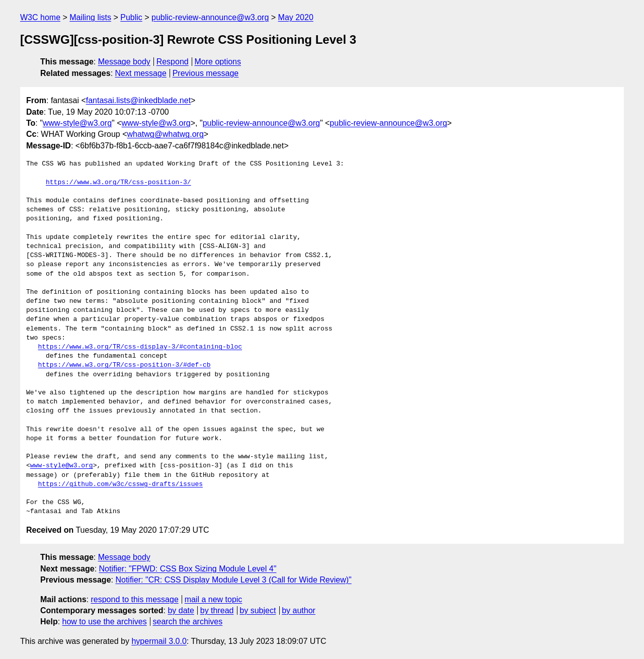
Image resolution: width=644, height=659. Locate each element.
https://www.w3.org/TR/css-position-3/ (118, 183)
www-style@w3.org (77, 123)
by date (181, 610)
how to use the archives (105, 622)
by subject (258, 610)
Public (131, 17)
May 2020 (296, 17)
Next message (141, 73)
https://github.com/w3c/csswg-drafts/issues (120, 484)
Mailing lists (90, 17)
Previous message (206, 73)
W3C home (40, 17)
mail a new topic (214, 599)
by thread (217, 610)
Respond (173, 62)
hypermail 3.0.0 (159, 641)
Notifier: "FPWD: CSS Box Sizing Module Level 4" (188, 569)
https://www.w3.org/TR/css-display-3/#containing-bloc (140, 347)
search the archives (188, 622)
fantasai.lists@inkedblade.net (138, 100)
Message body (124, 62)
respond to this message (134, 599)
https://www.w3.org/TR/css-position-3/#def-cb (124, 365)
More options (218, 62)
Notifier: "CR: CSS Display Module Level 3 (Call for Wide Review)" (233, 580)
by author (299, 610)
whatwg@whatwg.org (166, 134)
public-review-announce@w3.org (210, 17)
